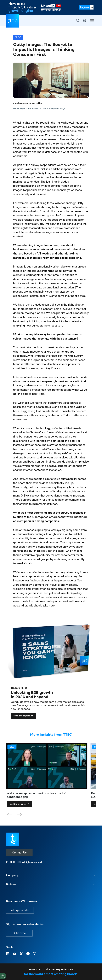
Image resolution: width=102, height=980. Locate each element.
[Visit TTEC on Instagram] (35, 954)
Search (78, 21)
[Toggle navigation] (92, 21)
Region (84, 21)
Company (12, 875)
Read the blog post (19, 804)
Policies (11, 884)
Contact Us (19, 853)
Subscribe (19, 933)
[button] (19, 815)
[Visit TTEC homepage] (13, 839)
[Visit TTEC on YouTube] (15, 954)
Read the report (23, 716)
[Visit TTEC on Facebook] (28, 954)
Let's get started (20, 910)
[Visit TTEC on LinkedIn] (8, 954)
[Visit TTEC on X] (21, 954)
